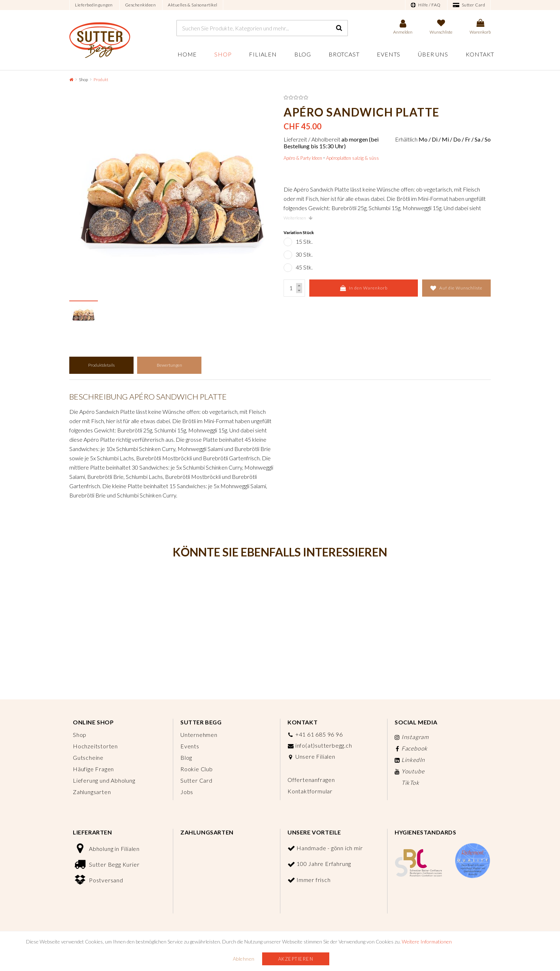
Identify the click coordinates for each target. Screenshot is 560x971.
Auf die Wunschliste (456, 288)
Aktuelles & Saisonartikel (193, 5)
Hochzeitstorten (95, 746)
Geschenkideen (141, 5)
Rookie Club (197, 769)
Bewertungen (169, 365)
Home (187, 54)
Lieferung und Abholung (104, 780)
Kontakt (480, 54)
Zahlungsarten (92, 792)
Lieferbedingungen (94, 5)
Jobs (187, 792)
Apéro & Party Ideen (303, 158)
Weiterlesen (298, 218)
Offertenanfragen (311, 780)
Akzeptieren (296, 959)
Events (389, 54)
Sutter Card (469, 5)
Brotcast (344, 54)
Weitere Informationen (427, 942)
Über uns (433, 54)
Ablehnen (244, 959)
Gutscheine (88, 757)
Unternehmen (199, 735)
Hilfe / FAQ (426, 5)
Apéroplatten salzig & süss (352, 158)
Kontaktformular (310, 791)
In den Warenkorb (364, 288)
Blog (303, 54)
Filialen (263, 54)
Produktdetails (101, 365)
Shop (223, 54)
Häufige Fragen (93, 769)
